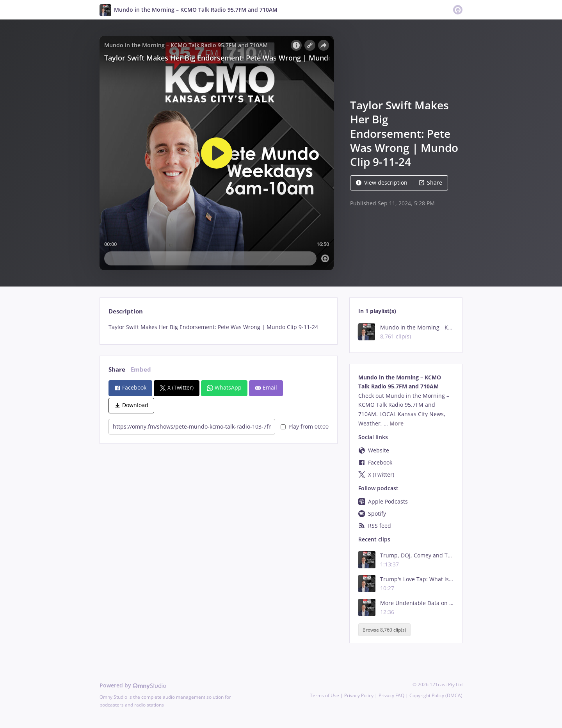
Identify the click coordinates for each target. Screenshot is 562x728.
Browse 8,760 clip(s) (384, 630)
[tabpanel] (218, 327)
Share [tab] (117, 369)
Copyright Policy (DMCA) (436, 695)
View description (382, 182)
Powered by (133, 685)
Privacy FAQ (391, 695)
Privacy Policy (359, 695)
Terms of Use (325, 695)
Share (430, 182)
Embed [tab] (141, 369)
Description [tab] (126, 311)
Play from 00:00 (305, 426)
